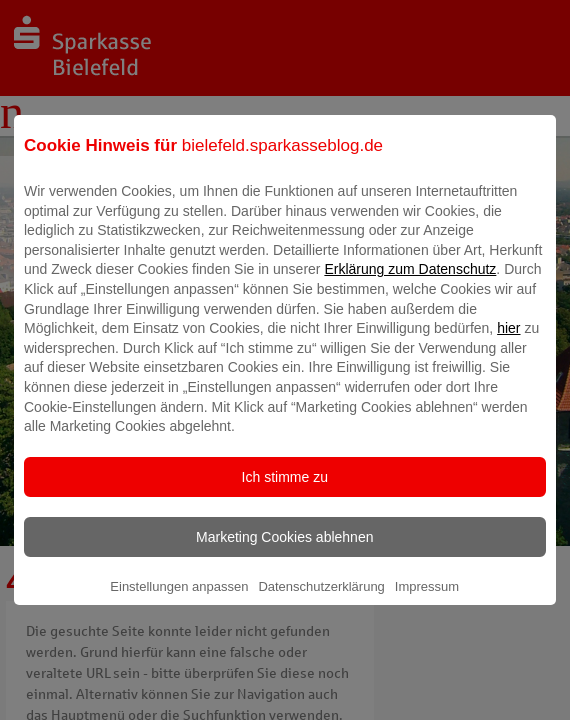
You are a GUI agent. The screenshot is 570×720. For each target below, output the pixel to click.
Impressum (427, 600)
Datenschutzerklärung (321, 600)
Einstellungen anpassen (179, 600)
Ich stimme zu (285, 491)
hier (508, 342)
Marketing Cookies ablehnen (284, 551)
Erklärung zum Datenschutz (410, 283)
